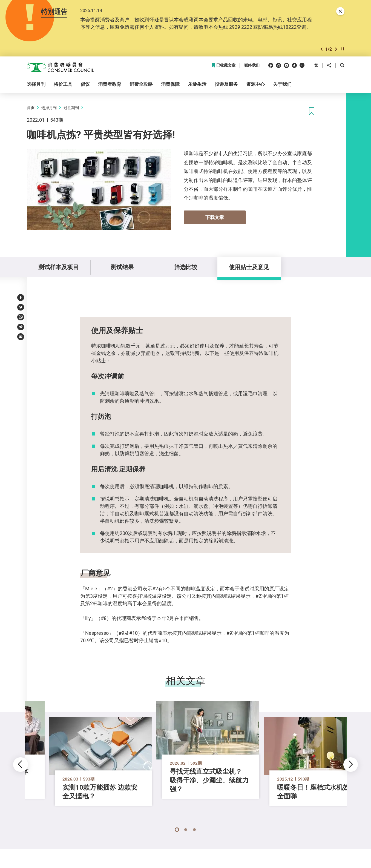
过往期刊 (71, 108)
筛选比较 (186, 267)
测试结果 (122, 267)
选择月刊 (49, 108)
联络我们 (252, 65)
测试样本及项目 (58, 267)
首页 (31, 108)
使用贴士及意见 (249, 267)
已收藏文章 (223, 65)
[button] (321, 49)
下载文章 (215, 217)
